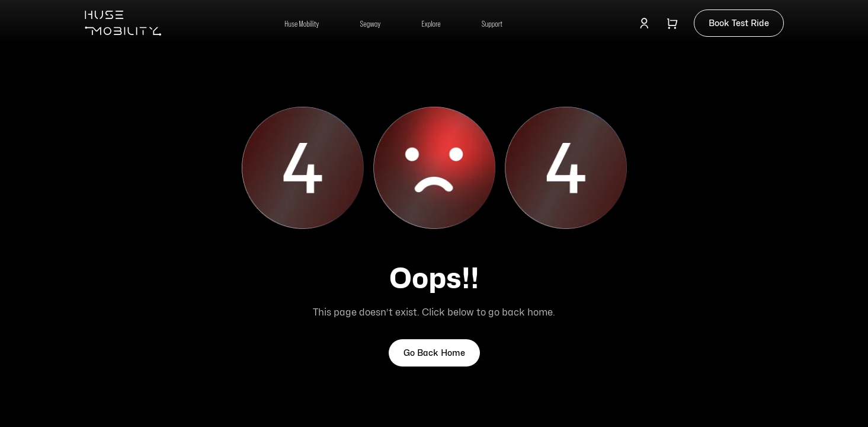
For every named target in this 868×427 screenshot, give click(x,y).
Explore (431, 23)
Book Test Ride (739, 23)
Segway (370, 23)
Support (492, 23)
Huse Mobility (302, 23)
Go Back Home (434, 353)
